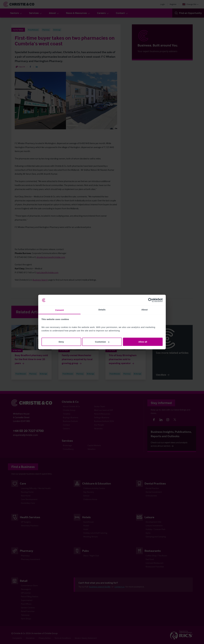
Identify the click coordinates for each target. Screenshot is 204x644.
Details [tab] (102, 309)
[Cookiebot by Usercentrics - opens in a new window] (150, 300)
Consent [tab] (60, 310)
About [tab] (144, 309)
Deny (61, 342)
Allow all (143, 342)
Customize (102, 342)
